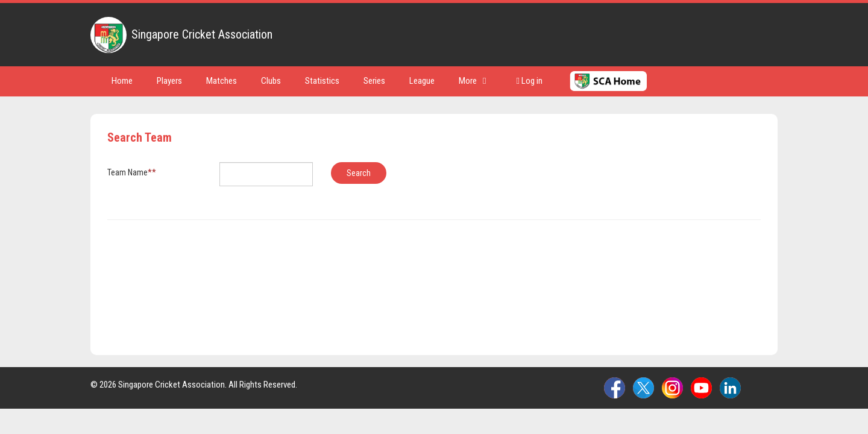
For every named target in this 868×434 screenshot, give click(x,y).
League (422, 81)
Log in (529, 81)
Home (122, 81)
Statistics (322, 81)
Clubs (271, 81)
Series (374, 81)
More (472, 81)
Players (169, 81)
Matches (222, 81)
